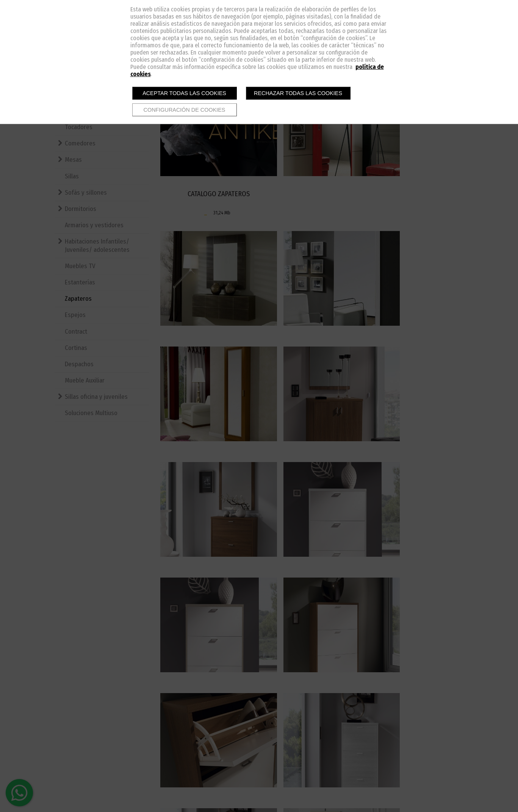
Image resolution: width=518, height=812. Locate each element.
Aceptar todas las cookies (184, 93)
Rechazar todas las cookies (298, 93)
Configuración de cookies (185, 110)
